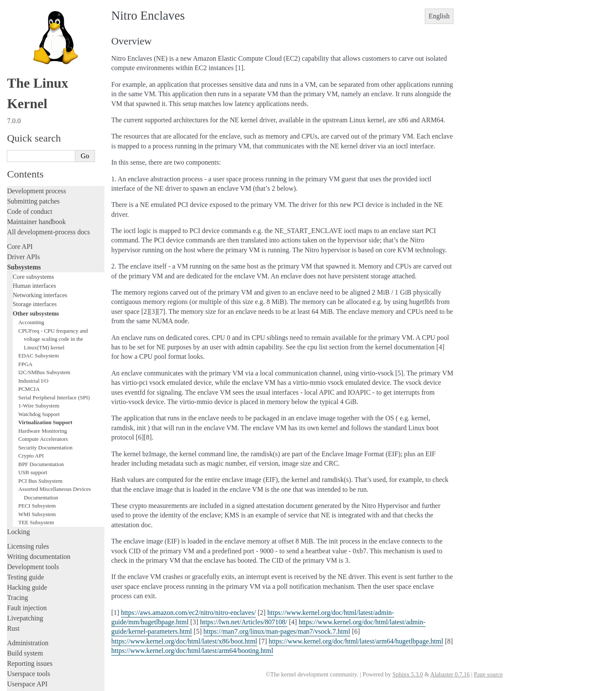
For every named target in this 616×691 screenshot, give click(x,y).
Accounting (31, 219)
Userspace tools (28, 570)
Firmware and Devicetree (42, 605)
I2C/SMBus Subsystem (44, 269)
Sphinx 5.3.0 (407, 675)
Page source (488, 675)
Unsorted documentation (41, 634)
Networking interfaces (40, 192)
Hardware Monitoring (43, 327)
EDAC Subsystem (39, 252)
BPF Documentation (41, 361)
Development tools (33, 463)
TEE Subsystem (36, 419)
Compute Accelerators (43, 335)
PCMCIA (29, 285)
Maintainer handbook (36, 118)
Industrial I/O (33, 277)
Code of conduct (30, 108)
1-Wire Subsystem (39, 302)
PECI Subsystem (37, 402)
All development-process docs (48, 128)
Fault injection (27, 504)
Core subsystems (34, 173)
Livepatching (25, 515)
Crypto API (31, 352)
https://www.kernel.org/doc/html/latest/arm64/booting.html (192, 651)
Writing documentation (38, 453)
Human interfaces (34, 182)
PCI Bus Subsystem (40, 377)
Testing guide (25, 474)
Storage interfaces (35, 201)
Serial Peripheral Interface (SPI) (54, 294)
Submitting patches (33, 98)
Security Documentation (46, 344)
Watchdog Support (39, 311)
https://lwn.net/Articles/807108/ (244, 622)
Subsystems (24, 164)
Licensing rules (28, 443)
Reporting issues (30, 560)
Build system (25, 550)
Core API (20, 143)
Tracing (17, 494)
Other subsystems (36, 210)
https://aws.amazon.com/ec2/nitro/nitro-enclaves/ (188, 613)
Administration (28, 539)
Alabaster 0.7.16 (450, 675)
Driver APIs (23, 153)
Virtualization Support (45, 319)
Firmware (20, 595)
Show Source (25, 683)
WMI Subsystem (37, 411)
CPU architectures (32, 620)
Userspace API (27, 580)
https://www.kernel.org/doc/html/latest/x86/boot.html (184, 641)
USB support (33, 369)
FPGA (25, 261)
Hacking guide (27, 484)
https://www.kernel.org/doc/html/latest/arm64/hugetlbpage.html (356, 641)
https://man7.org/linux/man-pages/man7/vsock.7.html (277, 631)
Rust (13, 525)
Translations (24, 649)
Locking (18, 428)
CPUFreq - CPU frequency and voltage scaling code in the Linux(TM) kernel (53, 236)
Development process (36, 87)
